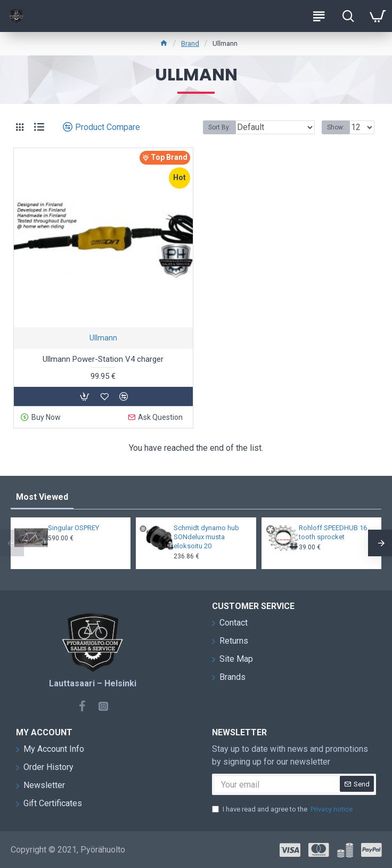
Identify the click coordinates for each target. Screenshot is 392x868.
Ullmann (103, 338)
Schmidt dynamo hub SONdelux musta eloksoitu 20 (206, 537)
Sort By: (219, 127)
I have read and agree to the (283, 809)
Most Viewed (42, 497)
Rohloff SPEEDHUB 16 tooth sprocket (333, 532)
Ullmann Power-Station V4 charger (103, 359)
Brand (190, 43)
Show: (336, 127)
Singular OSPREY (73, 528)
